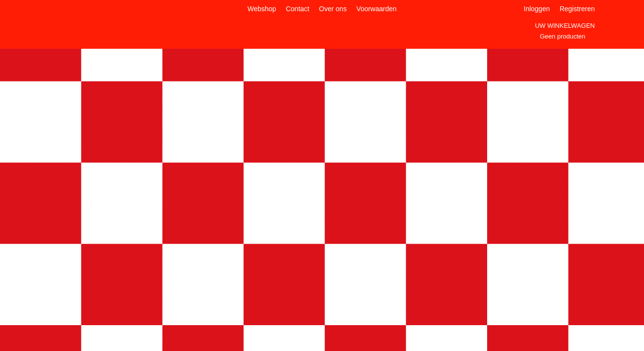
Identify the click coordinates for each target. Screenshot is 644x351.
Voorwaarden (377, 9)
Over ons (333, 9)
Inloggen (537, 9)
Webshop (262, 9)
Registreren (577, 9)
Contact (298, 9)
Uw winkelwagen (565, 26)
